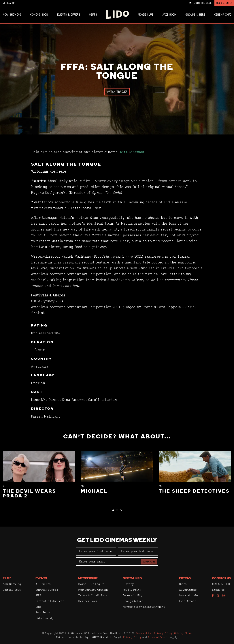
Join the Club (203, 3)
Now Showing (12, 15)
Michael (94, 491)
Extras (185, 578)
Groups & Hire (195, 15)
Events (41, 578)
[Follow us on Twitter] (218, 596)
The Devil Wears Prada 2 (29, 494)
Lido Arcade (188, 601)
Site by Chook (183, 633)
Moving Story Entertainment (144, 607)
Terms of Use (144, 633)
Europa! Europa (47, 590)
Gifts (93, 15)
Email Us (218, 590)
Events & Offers (69, 15)
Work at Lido (188, 595)
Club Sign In (224, 3)
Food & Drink (132, 590)
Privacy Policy (163, 633)
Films (7, 578)
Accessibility (133, 595)
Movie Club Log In (91, 584)
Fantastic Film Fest (50, 601)
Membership (88, 578)
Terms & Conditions (93, 595)
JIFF (38, 595)
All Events (43, 584)
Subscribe (149, 562)
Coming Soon (39, 15)
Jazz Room (169, 15)
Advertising (188, 590)
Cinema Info (223, 15)
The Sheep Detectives (194, 491)
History (128, 584)
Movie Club (146, 15)
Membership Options (93, 590)
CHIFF (39, 607)
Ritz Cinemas (132, 152)
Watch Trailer (117, 92)
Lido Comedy (45, 618)
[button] (113, 510)
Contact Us (221, 578)
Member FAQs (88, 601)
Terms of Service (159, 637)
